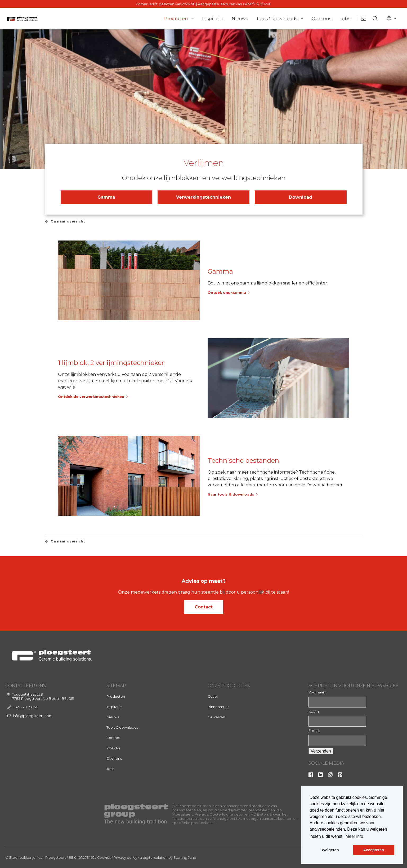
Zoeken (113, 748)
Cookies (104, 858)
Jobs (345, 19)
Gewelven (216, 717)
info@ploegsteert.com (33, 716)
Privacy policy (125, 858)
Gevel (213, 696)
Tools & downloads (277, 19)
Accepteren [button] (374, 850)
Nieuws (240, 19)
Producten (176, 19)
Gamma (106, 197)
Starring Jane (185, 858)
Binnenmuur (218, 707)
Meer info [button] (354, 836)
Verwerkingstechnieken (203, 197)
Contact (204, 607)
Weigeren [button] (330, 850)
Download (301, 197)
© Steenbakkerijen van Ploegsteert (36, 858)
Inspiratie (213, 19)
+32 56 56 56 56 (25, 707)
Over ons (321, 19)
